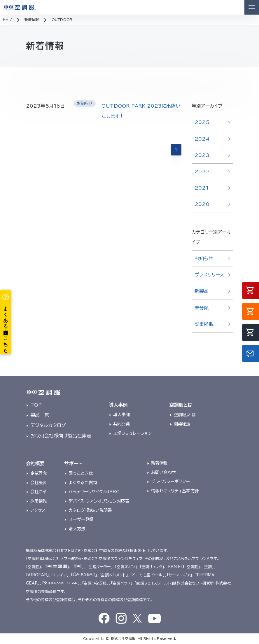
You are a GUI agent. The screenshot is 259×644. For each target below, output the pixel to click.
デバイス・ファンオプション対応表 (99, 501)
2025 (202, 122)
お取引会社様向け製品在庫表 (61, 436)
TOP (36, 405)
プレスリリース (209, 275)
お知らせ (204, 258)
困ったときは (81, 473)
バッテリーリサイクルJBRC (94, 492)
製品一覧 (40, 415)
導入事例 (121, 415)
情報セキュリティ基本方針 (175, 491)
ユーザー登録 (81, 519)
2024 (202, 139)
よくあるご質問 (83, 483)
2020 (202, 204)
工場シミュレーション (133, 433)
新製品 (202, 291)
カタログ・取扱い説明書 (90, 510)
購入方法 (77, 529)
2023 (202, 155)
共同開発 (121, 424)
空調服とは (185, 415)
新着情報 (159, 463)
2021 (202, 188)
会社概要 (39, 483)
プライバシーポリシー (171, 481)
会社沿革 (39, 492)
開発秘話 (182, 424)
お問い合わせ (163, 472)
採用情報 (39, 501)
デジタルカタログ (48, 425)
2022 (202, 171)
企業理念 (39, 473)
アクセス (38, 510)
